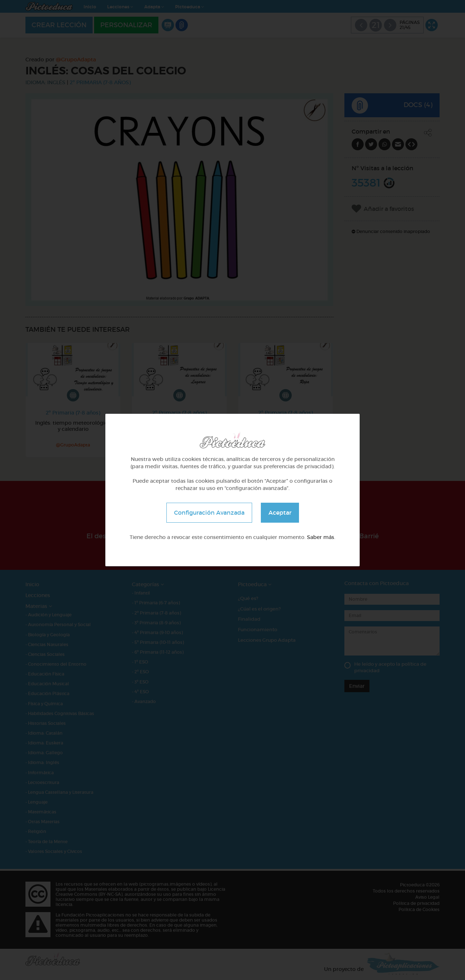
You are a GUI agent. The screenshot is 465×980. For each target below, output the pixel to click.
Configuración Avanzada (209, 513)
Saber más (321, 537)
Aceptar (280, 513)
